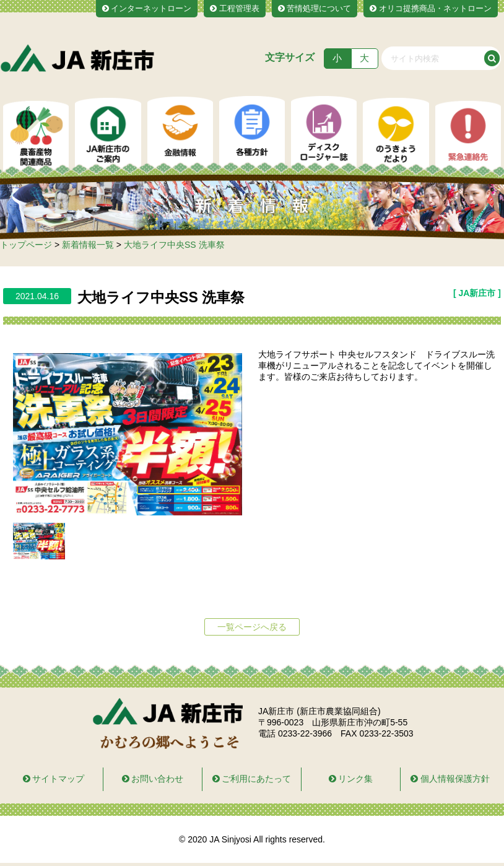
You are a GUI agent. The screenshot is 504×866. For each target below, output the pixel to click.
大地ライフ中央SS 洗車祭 (174, 245)
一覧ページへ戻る (252, 627)
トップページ (26, 245)
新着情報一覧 (88, 245)
